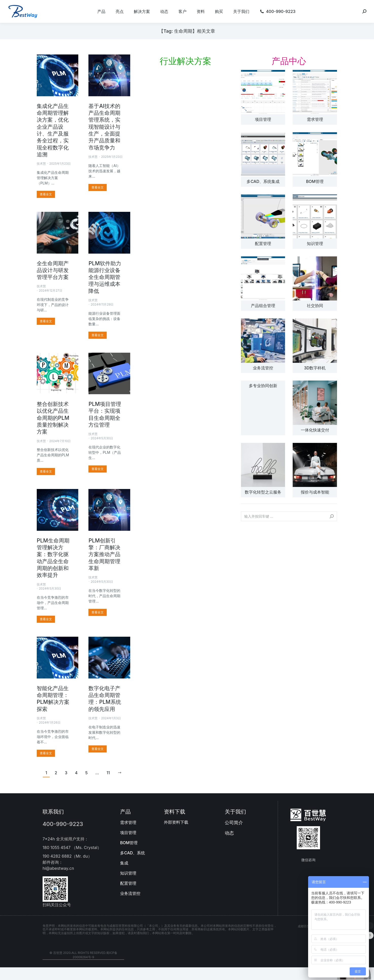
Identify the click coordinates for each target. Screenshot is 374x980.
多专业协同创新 (263, 386)
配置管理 (263, 243)
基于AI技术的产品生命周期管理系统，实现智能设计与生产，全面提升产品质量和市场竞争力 (104, 127)
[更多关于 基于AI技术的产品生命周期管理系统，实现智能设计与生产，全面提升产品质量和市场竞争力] (98, 187)
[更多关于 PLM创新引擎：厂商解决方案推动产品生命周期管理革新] (98, 612)
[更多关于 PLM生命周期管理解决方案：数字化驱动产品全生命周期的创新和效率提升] (46, 619)
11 (108, 773)
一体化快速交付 (315, 430)
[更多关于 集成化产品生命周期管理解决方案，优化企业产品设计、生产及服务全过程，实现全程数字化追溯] (46, 194)
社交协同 (315, 306)
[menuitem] (101, 11)
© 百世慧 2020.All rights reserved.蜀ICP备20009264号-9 (83, 955)
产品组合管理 (263, 306)
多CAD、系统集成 (263, 181)
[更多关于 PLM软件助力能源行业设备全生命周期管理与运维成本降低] (98, 335)
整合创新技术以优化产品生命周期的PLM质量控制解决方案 (53, 418)
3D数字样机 (315, 368)
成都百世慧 (305, 926)
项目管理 (263, 119)
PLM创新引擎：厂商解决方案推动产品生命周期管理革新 (104, 554)
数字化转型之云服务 (263, 492)
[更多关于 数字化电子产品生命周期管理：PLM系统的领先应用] (98, 749)
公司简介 (234, 823)
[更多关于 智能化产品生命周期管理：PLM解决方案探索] (46, 753)
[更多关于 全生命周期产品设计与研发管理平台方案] (46, 321)
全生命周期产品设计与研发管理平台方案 (53, 270)
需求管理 (315, 119)
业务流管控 (263, 368)
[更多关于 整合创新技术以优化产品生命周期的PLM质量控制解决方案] (46, 472)
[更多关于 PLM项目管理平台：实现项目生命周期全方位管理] (98, 469)
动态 (229, 833)
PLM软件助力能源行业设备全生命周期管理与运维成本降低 (105, 277)
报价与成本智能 (315, 492)
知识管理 (315, 243)
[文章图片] (263, 92)
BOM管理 (315, 181)
